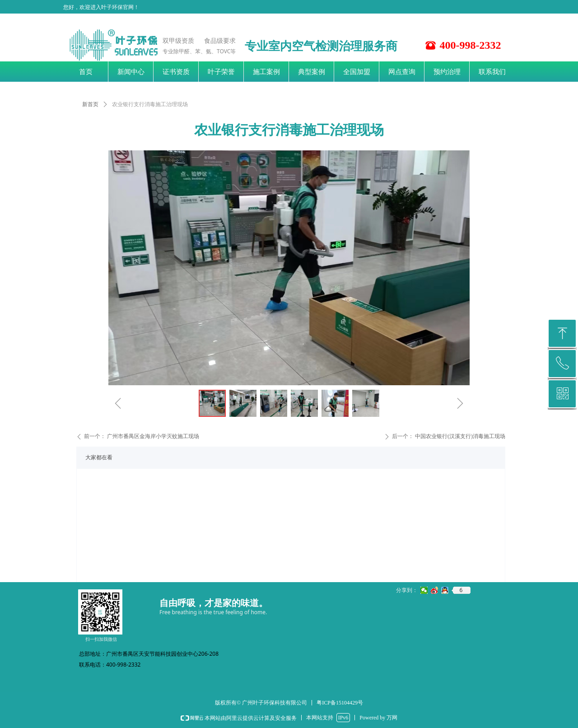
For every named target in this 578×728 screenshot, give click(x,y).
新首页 (90, 104)
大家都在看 (99, 457)
